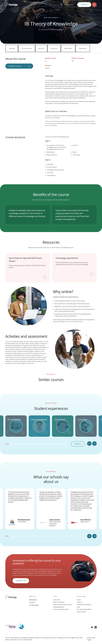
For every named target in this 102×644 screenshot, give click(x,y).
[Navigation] (94, 5)
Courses (32, 602)
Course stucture (27, 48)
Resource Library (81, 612)
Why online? (68, 48)
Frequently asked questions (84, 605)
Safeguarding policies (59, 607)
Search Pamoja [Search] (69, 5)
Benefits (41, 48)
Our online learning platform (84, 609)
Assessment (83, 48)
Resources (54, 48)
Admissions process (15, 66)
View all (78, 444)
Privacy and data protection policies (62, 605)
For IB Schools (34, 605)
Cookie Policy (57, 600)
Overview (12, 48)
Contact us (21, 581)
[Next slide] (94, 444)
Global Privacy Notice (59, 602)
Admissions (33, 600)
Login (78, 607)
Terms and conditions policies (61, 609)
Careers (79, 600)
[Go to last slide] (89, 444)
